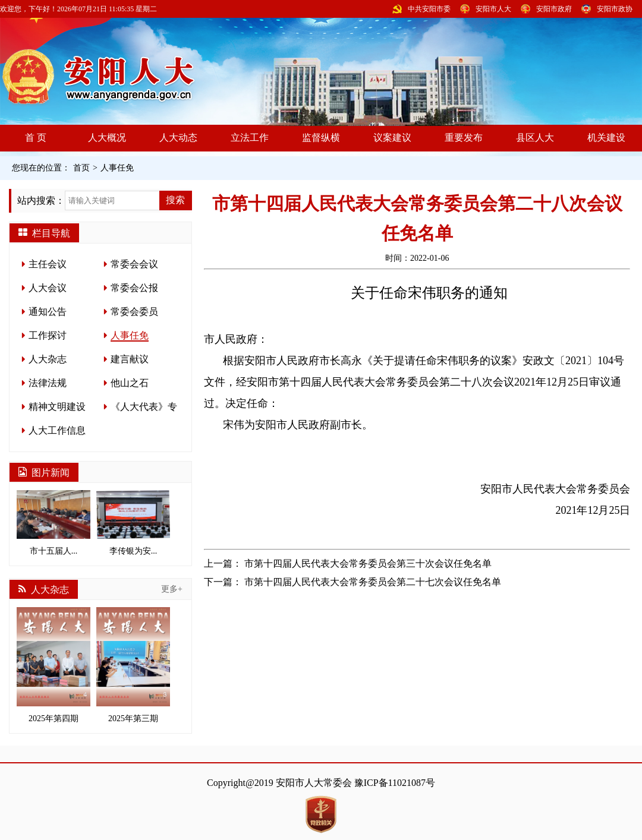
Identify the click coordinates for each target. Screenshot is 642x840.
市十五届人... (53, 523)
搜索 (175, 200)
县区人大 (535, 138)
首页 (81, 168)
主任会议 (48, 264)
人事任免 (117, 168)
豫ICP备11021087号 (395, 783)
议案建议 (392, 138)
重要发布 (464, 138)
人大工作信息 (57, 430)
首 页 (36, 138)
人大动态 (178, 138)
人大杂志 (48, 359)
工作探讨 (48, 335)
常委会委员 (134, 312)
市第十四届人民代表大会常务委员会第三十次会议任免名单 (368, 563)
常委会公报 (134, 288)
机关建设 (606, 138)
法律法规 (48, 383)
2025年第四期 (53, 665)
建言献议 (130, 359)
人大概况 (107, 138)
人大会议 (48, 288)
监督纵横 (321, 138)
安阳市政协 (615, 9)
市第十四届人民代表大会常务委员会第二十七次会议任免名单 (373, 582)
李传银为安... (133, 523)
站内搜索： (41, 200)
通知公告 (48, 312)
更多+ (172, 589)
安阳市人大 (493, 9)
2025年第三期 (133, 665)
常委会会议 (134, 264)
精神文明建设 (57, 407)
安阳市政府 (554, 9)
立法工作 (250, 138)
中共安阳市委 (429, 9)
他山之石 (130, 383)
